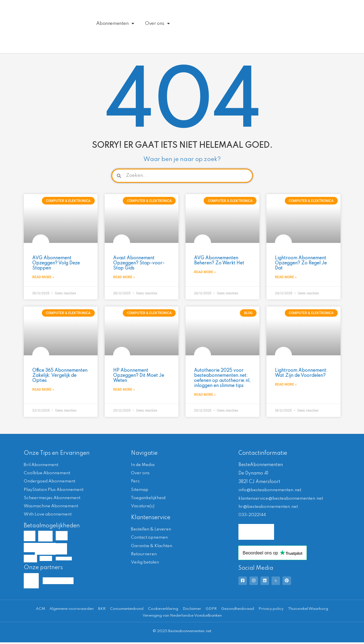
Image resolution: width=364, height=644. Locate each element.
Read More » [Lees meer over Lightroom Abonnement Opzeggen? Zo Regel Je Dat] (286, 277)
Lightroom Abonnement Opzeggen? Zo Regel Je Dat (301, 263)
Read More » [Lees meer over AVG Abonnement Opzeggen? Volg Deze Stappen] (43, 277)
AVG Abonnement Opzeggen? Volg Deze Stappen (56, 263)
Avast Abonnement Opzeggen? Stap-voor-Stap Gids (139, 263)
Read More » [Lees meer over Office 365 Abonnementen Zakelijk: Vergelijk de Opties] (43, 390)
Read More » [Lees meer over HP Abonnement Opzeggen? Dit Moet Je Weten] (124, 390)
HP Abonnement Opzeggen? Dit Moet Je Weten (139, 376)
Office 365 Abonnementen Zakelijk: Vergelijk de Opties (60, 376)
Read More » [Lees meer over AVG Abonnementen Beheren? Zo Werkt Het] (205, 272)
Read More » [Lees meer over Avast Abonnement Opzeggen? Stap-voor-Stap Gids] (124, 277)
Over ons (157, 24)
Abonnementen (115, 24)
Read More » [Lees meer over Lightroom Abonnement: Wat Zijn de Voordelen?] (286, 384)
